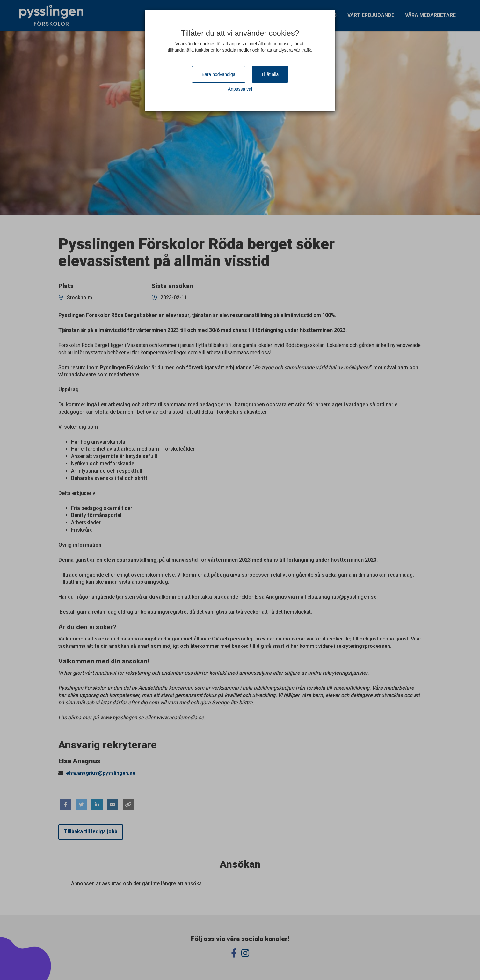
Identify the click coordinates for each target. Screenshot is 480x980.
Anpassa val (240, 89)
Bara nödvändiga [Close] (219, 74)
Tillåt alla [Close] (270, 74)
